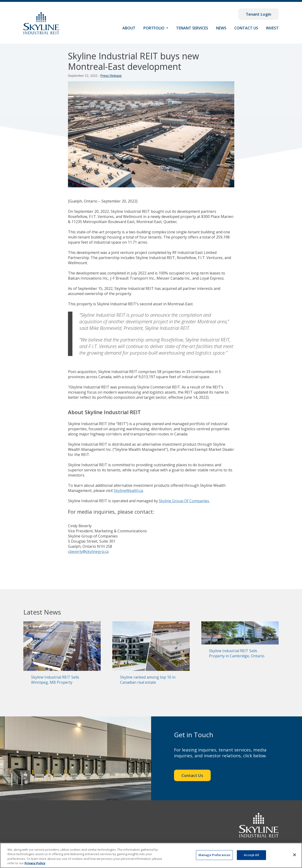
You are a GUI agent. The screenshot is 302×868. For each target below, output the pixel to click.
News (221, 28)
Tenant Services (192, 28)
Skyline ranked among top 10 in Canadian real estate (148, 680)
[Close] (295, 855)
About (129, 28)
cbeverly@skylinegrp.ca (88, 551)
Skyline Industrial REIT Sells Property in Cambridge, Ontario (237, 653)
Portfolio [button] (154, 28)
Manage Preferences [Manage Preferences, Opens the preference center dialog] (214, 855)
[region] (151, 855)
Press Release (111, 76)
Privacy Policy (35, 863)
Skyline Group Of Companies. (184, 501)
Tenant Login (258, 14)
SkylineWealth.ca (128, 491)
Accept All (251, 855)
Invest (272, 28)
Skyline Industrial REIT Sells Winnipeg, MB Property (55, 680)
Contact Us (246, 28)
